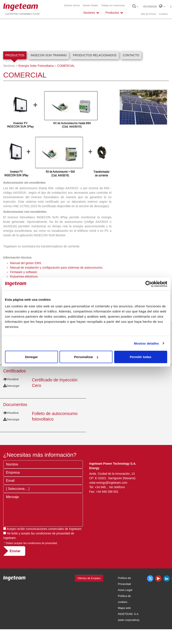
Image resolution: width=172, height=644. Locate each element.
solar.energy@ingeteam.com (108, 483)
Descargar (11, 386)
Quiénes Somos (72, 5)
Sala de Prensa (148, 14)
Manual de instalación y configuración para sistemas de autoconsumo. (57, 268)
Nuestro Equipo (90, 5)
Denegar (31, 357)
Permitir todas (141, 357)
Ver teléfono (117, 487)
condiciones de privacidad (53, 533)
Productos (15, 55)
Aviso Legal (125, 590)
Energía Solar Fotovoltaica (36, 66)
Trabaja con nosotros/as (113, 5)
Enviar (15, 551)
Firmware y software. (24, 272)
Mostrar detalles (146, 343)
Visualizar (11, 379)
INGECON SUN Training (49, 55)
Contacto (163, 14)
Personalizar (86, 357)
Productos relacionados (95, 55)
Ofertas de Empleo (89, 578)
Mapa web (124, 608)
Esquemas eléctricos (24, 277)
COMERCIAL (66, 66)
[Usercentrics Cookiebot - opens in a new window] (148, 284)
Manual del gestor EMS (26, 263)
